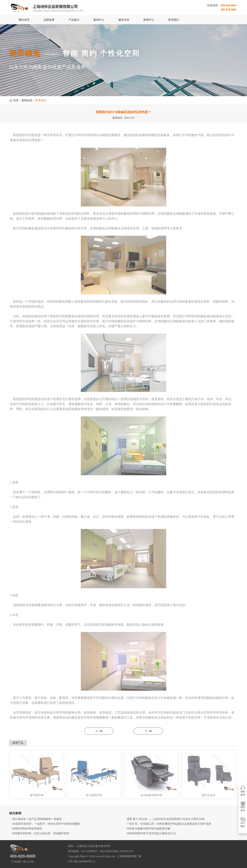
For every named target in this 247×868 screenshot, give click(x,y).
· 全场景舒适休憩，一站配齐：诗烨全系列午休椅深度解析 (46, 824)
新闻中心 (149, 20)
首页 (16, 100)
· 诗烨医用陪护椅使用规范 (26, 829)
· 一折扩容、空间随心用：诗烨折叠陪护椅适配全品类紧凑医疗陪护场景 (168, 824)
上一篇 (99, 731)
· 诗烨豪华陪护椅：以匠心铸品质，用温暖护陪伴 (40, 833)
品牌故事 (49, 20)
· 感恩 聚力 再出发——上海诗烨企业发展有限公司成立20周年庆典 (165, 819)
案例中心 (99, 20)
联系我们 (174, 20)
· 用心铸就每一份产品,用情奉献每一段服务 (36, 819)
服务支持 (124, 20)
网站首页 (24, 20)
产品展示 (74, 20)
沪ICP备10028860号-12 (81, 861)
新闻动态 (27, 100)
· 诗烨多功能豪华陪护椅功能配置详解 (148, 829)
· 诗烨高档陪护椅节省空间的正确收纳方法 (150, 833)
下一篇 (148, 731)
